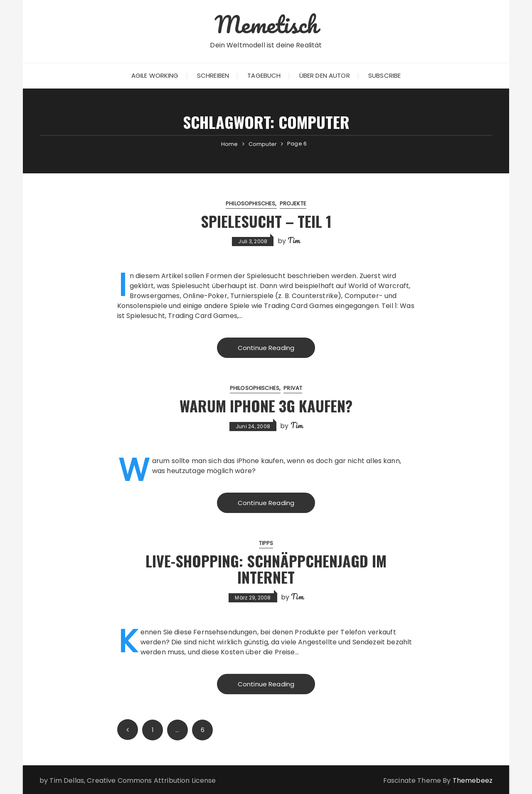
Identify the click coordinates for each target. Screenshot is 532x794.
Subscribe (384, 75)
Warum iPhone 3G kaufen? (266, 406)
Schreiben (213, 75)
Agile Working (155, 75)
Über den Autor (325, 75)
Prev (128, 730)
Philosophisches (250, 203)
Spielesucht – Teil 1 (266, 221)
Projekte (293, 203)
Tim (294, 240)
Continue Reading (266, 348)
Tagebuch (264, 75)
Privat (293, 388)
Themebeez (473, 780)
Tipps (266, 543)
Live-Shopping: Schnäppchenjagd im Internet (266, 569)
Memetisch (266, 24)
